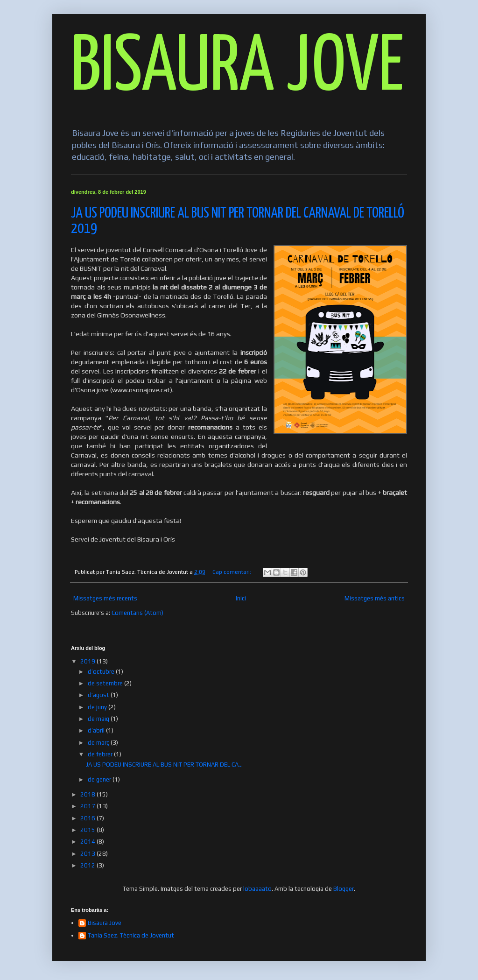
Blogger (344, 889)
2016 (88, 818)
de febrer (101, 754)
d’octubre (102, 672)
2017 (88, 806)
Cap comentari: (232, 572)
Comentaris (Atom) (137, 613)
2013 (88, 854)
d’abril (97, 730)
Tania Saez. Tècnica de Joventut (131, 935)
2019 (88, 661)
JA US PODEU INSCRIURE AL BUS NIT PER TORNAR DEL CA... (164, 765)
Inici (241, 598)
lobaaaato (257, 889)
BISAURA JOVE (237, 68)
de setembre (106, 683)
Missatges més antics (375, 598)
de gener (100, 779)
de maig (99, 719)
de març (99, 743)
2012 (88, 865)
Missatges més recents (105, 598)
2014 (88, 842)
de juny (98, 707)
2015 (88, 830)
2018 (88, 794)
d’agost (99, 695)
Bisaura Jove (105, 923)
